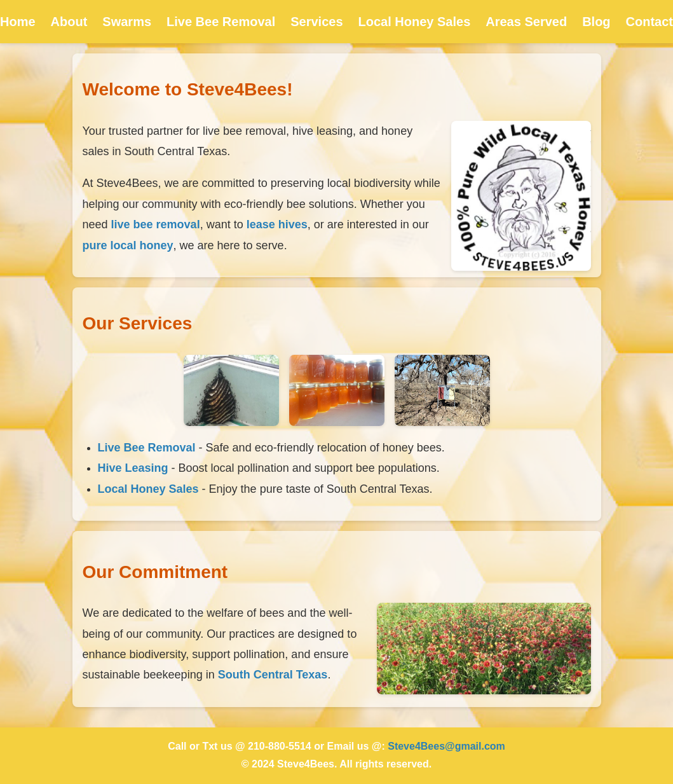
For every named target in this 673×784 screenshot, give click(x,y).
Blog (596, 22)
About (69, 22)
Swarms (127, 22)
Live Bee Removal (221, 22)
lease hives (277, 224)
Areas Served (526, 22)
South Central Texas (273, 675)
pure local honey (128, 245)
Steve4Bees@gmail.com (446, 746)
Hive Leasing (133, 468)
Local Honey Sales (415, 22)
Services (316, 22)
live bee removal (156, 224)
